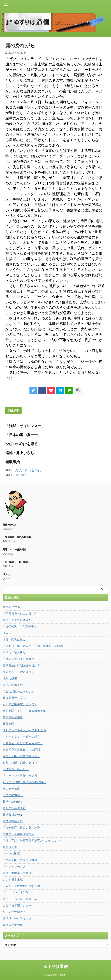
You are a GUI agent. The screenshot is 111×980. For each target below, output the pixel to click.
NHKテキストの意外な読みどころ (24, 730)
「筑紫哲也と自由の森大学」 (18, 537)
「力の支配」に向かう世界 (20, 860)
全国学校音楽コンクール (18, 905)
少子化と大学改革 (14, 912)
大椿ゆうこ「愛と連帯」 (18, 672)
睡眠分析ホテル (13, 815)
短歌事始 (13, 462)
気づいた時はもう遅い (29, 470)
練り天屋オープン (14, 698)
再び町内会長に (13, 821)
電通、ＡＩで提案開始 (14, 550)
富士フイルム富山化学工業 (20, 899)
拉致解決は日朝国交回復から (21, 665)
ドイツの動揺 (11, 854)
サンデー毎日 (11, 789)
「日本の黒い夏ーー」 (23, 435)
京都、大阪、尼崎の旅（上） (21, 763)
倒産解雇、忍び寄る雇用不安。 (23, 743)
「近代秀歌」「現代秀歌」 (17, 562)
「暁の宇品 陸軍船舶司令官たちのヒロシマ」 (33, 841)
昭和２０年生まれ (14, 808)
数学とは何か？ (13, 802)
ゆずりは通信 (55, 967)
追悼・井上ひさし (20, 453)
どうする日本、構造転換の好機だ (24, 782)
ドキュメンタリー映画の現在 (21, 737)
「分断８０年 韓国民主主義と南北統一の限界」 (34, 646)
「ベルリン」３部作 (16, 893)
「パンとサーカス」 (16, 867)
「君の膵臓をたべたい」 (18, 691)
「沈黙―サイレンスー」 (25, 426)
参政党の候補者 (13, 717)
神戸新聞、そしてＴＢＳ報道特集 (24, 711)
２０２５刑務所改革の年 (18, 834)
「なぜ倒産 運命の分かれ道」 (23, 828)
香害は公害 (10, 847)
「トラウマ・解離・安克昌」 (21, 776)
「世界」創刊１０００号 (18, 659)
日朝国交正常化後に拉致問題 (21, 750)
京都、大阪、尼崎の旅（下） (21, 756)
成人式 (6, 574)
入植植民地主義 (13, 685)
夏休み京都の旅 (13, 925)
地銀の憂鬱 (10, 678)
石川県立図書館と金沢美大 (20, 704)
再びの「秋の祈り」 (16, 652)
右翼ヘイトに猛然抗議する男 (21, 886)
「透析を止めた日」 (16, 769)
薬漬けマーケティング (17, 918)
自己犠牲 (21, 475)
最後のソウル (10, 525)
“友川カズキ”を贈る (22, 444)
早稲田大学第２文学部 (17, 873)
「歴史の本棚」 (13, 795)
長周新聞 (8, 724)
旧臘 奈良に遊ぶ (14, 639)
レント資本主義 (13, 880)
